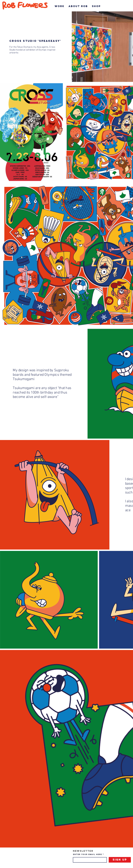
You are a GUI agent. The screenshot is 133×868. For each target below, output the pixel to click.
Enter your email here (87, 854)
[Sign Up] (120, 860)
